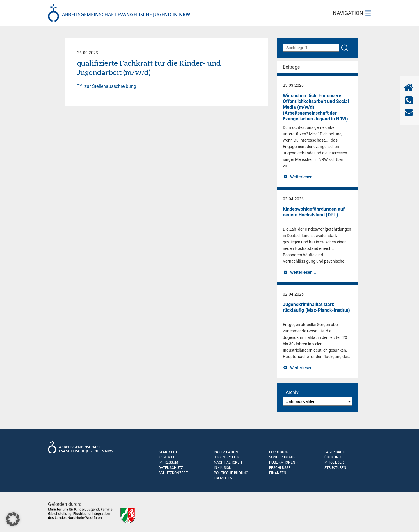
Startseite (168, 452)
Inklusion (223, 468)
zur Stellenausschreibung (110, 86)
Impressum (168, 462)
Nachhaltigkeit (228, 462)
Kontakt (167, 457)
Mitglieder (334, 462)
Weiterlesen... (303, 177)
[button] (13, 519)
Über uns (333, 457)
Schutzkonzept (173, 473)
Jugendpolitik (227, 457)
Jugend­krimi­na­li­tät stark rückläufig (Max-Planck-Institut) (316, 307)
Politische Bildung (231, 473)
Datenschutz (171, 468)
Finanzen (278, 473)
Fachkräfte (335, 452)
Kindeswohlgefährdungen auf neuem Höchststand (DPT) (314, 212)
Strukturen (335, 468)
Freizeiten (223, 478)
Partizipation (226, 452)
